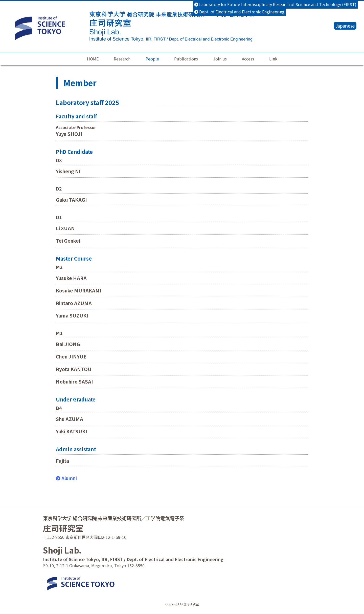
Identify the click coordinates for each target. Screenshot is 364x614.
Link (273, 59)
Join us (220, 59)
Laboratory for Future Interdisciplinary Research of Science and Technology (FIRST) (275, 4)
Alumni (66, 478)
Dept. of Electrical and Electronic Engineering (239, 12)
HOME (93, 59)
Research (122, 59)
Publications (186, 59)
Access (248, 59)
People (152, 59)
